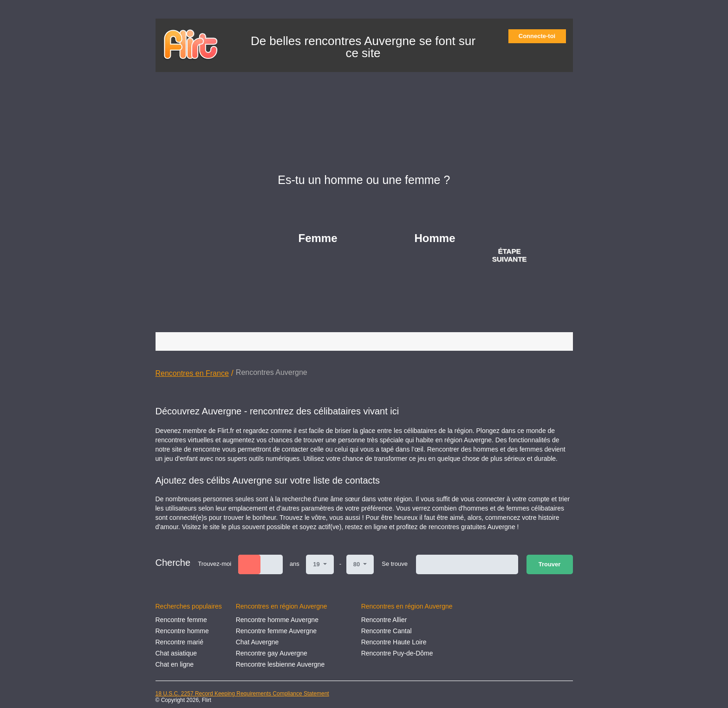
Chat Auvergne (257, 642)
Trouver (550, 564)
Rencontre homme (182, 631)
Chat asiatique (176, 653)
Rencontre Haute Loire (394, 642)
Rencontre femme (181, 620)
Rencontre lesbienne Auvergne (280, 664)
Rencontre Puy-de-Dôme (397, 653)
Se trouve (395, 564)
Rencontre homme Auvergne (277, 620)
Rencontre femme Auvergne (276, 631)
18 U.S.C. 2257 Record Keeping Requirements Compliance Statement (242, 694)
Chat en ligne (175, 664)
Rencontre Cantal (387, 631)
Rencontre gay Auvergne (272, 653)
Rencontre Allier (384, 620)
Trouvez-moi (214, 564)
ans (295, 564)
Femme (318, 238)
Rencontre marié (180, 642)
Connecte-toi (540, 36)
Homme (435, 238)
